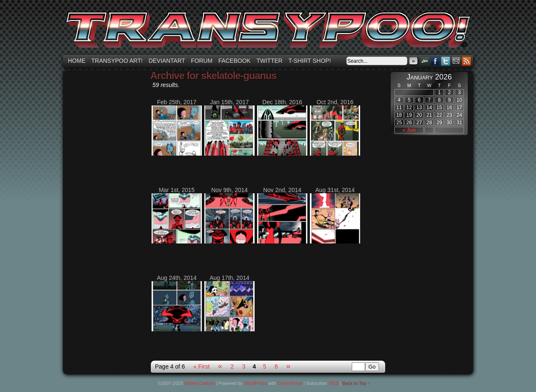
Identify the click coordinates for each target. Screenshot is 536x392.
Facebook (234, 61)
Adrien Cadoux (200, 383)
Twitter (269, 61)
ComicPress (290, 383)
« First (202, 366)
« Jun (409, 130)
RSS (467, 61)
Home (77, 61)
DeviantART (425, 61)
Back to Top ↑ (356, 383)
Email (456, 61)
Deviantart (167, 61)
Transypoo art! (117, 61)
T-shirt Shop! (310, 61)
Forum (202, 61)
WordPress (255, 383)
